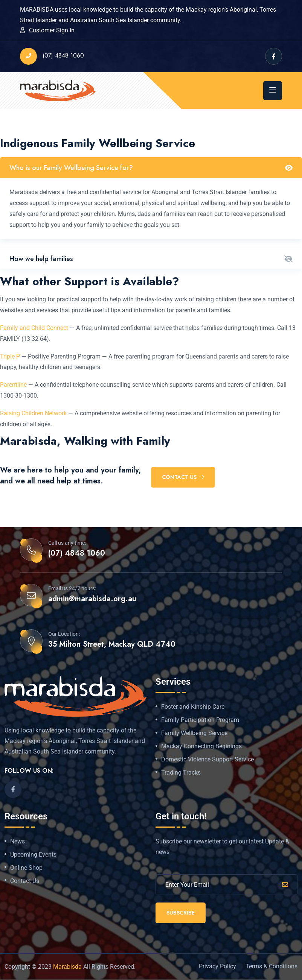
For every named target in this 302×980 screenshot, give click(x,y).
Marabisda (67, 967)
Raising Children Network (33, 413)
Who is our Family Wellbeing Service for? (71, 168)
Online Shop (26, 868)
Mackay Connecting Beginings (201, 746)
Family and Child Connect (34, 328)
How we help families (41, 259)
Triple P (10, 356)
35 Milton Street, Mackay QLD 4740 (112, 644)
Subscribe (181, 913)
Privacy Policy (217, 966)
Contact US (183, 477)
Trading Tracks (181, 773)
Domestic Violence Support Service (207, 760)
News (18, 842)
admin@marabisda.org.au (92, 599)
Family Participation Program (200, 720)
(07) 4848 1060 (52, 56)
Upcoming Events (33, 855)
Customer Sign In (52, 30)
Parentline (13, 385)
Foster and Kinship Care (193, 707)
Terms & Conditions (271, 966)
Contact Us (25, 881)
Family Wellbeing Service (194, 733)
